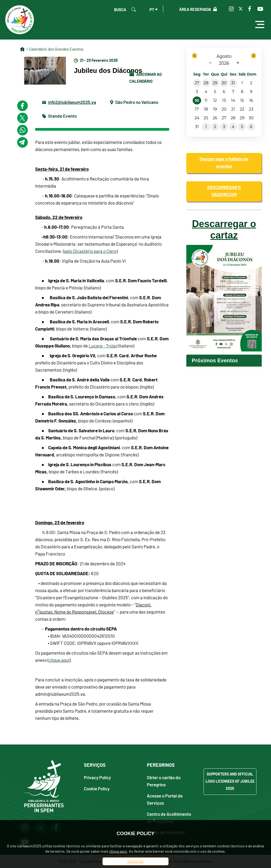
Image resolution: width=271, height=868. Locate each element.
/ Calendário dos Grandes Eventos (55, 49)
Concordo (136, 861)
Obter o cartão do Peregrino (164, 781)
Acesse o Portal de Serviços (165, 799)
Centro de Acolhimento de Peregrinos (169, 817)
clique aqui (59, 660)
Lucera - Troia (102, 346)
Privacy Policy (97, 777)
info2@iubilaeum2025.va (72, 102)
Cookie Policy (97, 788)
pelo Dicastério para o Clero (90, 251)
